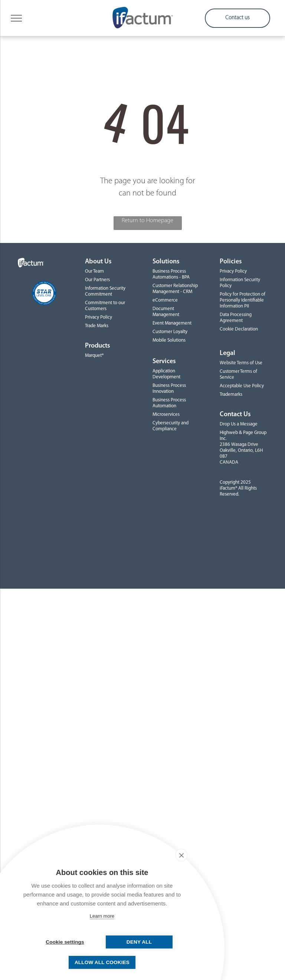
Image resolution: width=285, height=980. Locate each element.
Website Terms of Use (241, 363)
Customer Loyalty (170, 332)
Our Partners (97, 280)
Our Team (94, 271)
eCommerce (165, 300)
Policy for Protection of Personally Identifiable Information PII (243, 300)
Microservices (166, 415)
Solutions (166, 262)
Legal (227, 353)
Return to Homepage (148, 221)
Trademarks (231, 394)
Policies (231, 262)
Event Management (172, 323)
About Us (98, 262)
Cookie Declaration (239, 329)
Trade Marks (97, 326)
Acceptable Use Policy (242, 386)
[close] (181, 855)
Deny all (139, 942)
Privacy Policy (99, 317)
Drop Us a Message (239, 424)
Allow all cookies (102, 962)
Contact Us (235, 415)
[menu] (16, 18)
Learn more (102, 916)
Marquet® (94, 356)
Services (164, 361)
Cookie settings (65, 942)
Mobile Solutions (169, 340)
